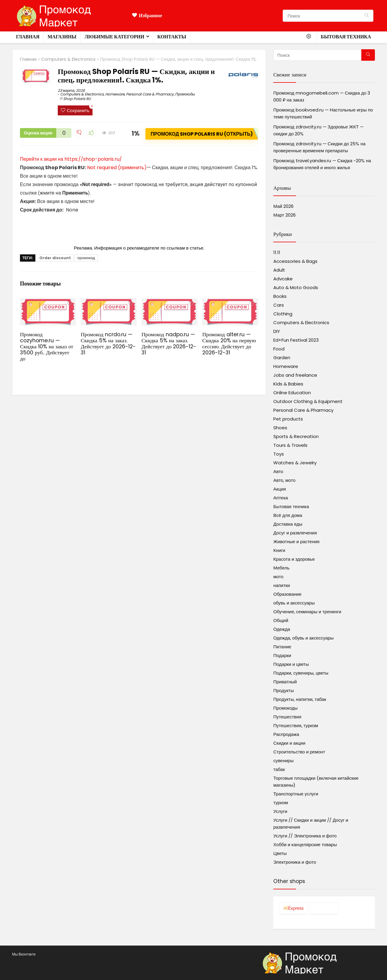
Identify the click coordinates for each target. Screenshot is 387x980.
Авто (278, 471)
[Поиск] (367, 16)
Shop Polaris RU (77, 99)
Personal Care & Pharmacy (150, 94)
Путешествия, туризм (296, 725)
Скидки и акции (289, 743)
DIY (277, 331)
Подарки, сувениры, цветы (301, 673)
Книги (279, 550)
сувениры (283, 761)
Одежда (282, 629)
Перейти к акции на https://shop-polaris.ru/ (71, 159)
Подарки (282, 655)
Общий (281, 620)
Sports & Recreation (296, 436)
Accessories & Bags (295, 261)
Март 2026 (285, 215)
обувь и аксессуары (294, 603)
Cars (279, 305)
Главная (28, 37)
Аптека (281, 498)
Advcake (283, 279)
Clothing (283, 314)
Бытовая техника (346, 37)
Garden (282, 358)
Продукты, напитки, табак (300, 699)
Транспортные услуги (296, 794)
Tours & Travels (290, 445)
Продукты (284, 690)
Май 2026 (283, 206)
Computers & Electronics (68, 59)
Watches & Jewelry (295, 463)
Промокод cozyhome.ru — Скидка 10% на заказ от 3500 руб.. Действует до (47, 347)
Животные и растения (296, 542)
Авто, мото (284, 480)
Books (280, 296)
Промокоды (185, 94)
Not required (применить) (117, 168)
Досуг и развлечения (295, 533)
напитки (282, 585)
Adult (279, 270)
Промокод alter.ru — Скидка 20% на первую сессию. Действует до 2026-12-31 (229, 343)
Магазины (62, 37)
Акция (280, 489)
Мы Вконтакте (24, 954)
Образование (287, 594)
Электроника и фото (295, 862)
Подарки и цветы (291, 664)
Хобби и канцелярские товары (305, 845)
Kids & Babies (288, 384)
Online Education (292, 393)
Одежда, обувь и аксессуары (303, 638)
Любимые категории (114, 37)
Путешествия (287, 717)
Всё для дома (288, 515)
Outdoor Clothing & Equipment (308, 401)
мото (278, 577)
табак (279, 769)
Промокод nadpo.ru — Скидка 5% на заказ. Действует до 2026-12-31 (169, 343)
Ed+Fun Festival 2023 (296, 340)
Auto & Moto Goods (296, 287)
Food (279, 349)
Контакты (172, 37)
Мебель (281, 568)
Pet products (288, 419)
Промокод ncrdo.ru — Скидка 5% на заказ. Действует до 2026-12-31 (108, 343)
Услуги (280, 811)
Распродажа (286, 734)
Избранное (147, 16)
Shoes (280, 428)
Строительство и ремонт (299, 752)
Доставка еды (288, 524)
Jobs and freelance (295, 375)
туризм (281, 803)
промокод (86, 258)
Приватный (285, 682)
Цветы (280, 853)
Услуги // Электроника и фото (305, 836)
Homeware (115, 94)
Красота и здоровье (294, 559)
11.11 (277, 252)
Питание (282, 647)
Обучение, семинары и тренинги (307, 612)
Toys (279, 454)
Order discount (55, 258)
